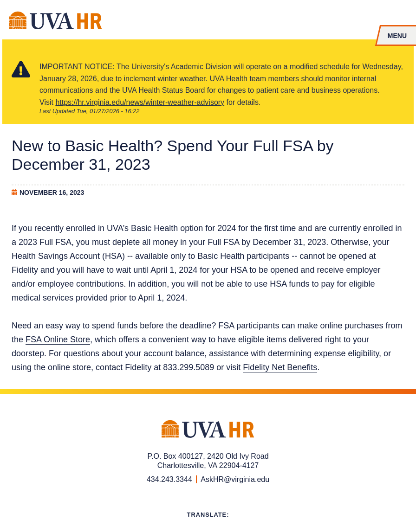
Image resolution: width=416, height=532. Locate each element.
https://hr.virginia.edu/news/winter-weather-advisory (140, 102)
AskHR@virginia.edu (235, 479)
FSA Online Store (58, 340)
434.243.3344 (169, 479)
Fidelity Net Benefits (280, 367)
